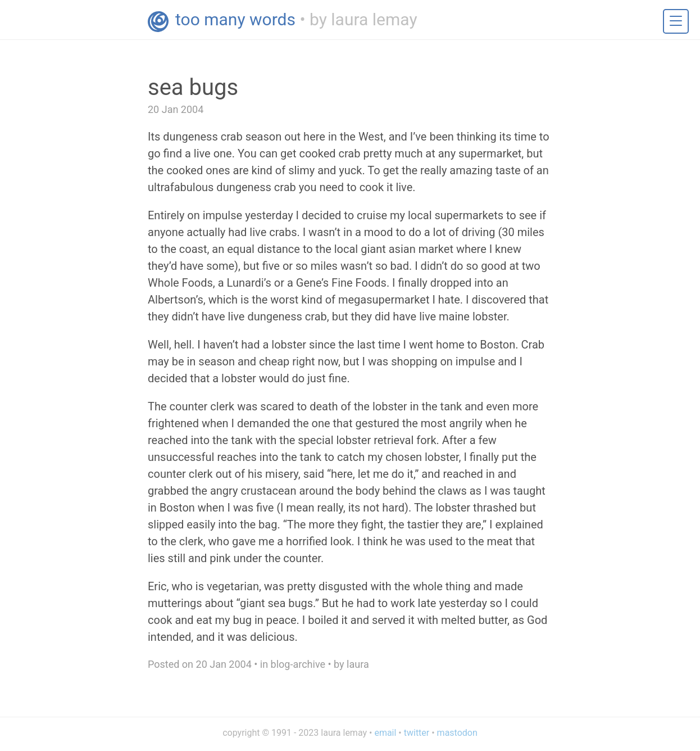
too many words (235, 19)
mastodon (457, 733)
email (385, 733)
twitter (417, 733)
